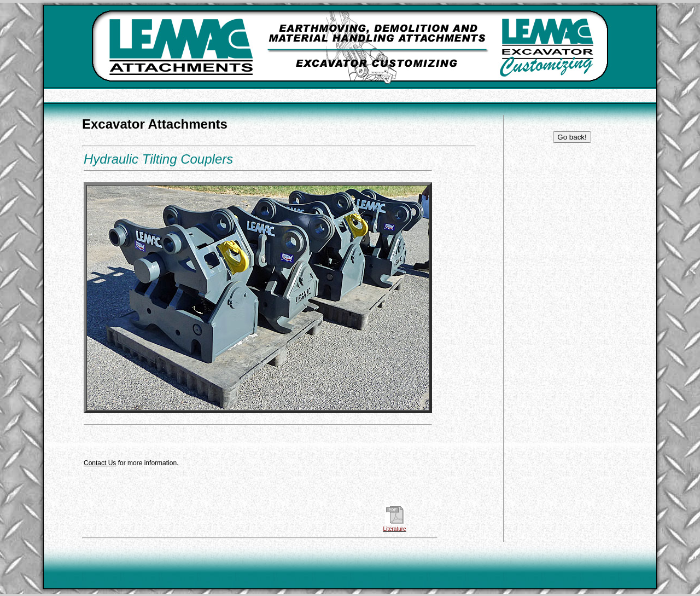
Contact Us (100, 463)
